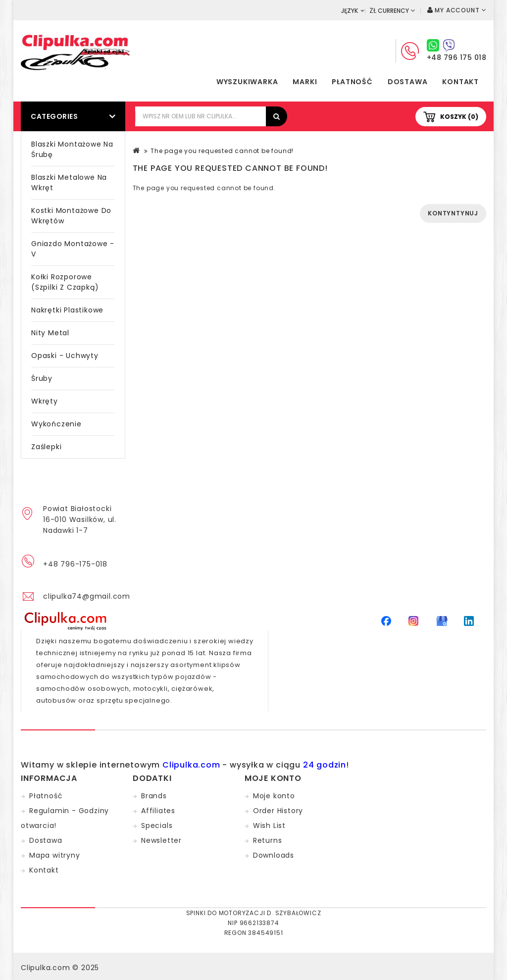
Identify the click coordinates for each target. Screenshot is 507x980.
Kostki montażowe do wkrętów (71, 216)
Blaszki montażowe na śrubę (72, 149)
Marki (305, 82)
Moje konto (274, 796)
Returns (268, 840)
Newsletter (161, 840)
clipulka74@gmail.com (87, 596)
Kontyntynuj (453, 213)
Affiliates (158, 811)
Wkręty (45, 401)
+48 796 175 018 (457, 57)
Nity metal (50, 333)
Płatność (352, 82)
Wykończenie (56, 424)
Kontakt (460, 82)
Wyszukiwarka (247, 82)
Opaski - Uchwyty (65, 356)
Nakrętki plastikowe (67, 310)
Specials (157, 825)
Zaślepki (46, 447)
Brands (154, 796)
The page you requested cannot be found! (222, 151)
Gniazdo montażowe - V (73, 249)
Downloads (274, 855)
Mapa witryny (55, 855)
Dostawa (408, 82)
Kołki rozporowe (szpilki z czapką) (65, 282)
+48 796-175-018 (75, 564)
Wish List (269, 825)
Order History (278, 811)
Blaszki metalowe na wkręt (69, 182)
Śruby (42, 378)
